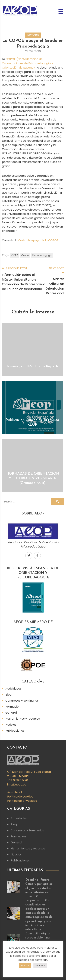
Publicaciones (15, 731)
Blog (8, 695)
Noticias (33, 35)
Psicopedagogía (42, 255)
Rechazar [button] (40, 965)
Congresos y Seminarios (22, 701)
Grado (25, 255)
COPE (14, 255)
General (11, 713)
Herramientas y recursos (23, 719)
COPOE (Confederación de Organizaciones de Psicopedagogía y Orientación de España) (27, 63)
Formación (13, 707)
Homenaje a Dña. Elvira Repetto (32, 366)
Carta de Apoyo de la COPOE (38, 240)
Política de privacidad (22, 801)
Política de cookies (20, 797)
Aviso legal (15, 792)
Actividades (13, 689)
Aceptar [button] (25, 965)
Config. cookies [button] (33, 971)
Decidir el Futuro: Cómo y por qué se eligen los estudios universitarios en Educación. (39, 888)
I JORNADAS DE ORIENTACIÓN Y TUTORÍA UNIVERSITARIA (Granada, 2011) (32, 478)
